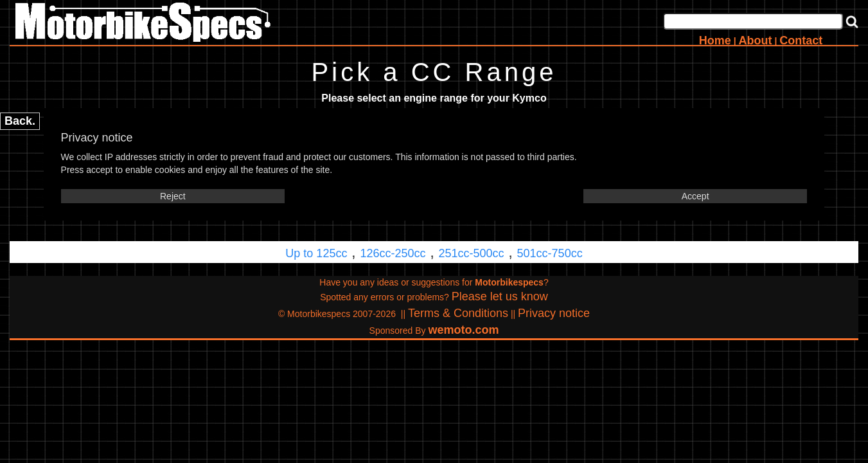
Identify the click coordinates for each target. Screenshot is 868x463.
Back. (20, 121)
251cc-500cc (472, 253)
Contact (801, 41)
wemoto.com (463, 330)
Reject (173, 196)
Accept (695, 196)
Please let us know (500, 296)
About (756, 41)
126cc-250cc (393, 253)
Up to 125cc (316, 253)
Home (715, 41)
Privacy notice (554, 313)
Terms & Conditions (458, 313)
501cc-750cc (550, 253)
